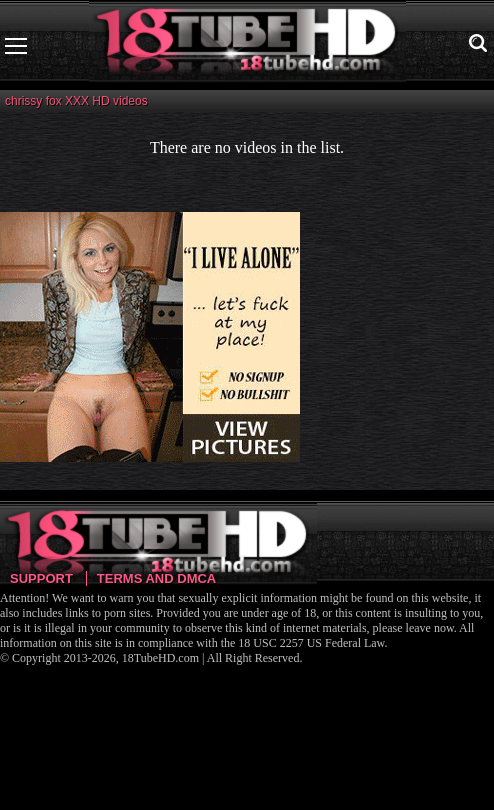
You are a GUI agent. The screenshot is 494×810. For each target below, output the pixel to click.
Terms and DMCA (156, 578)
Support (41, 578)
